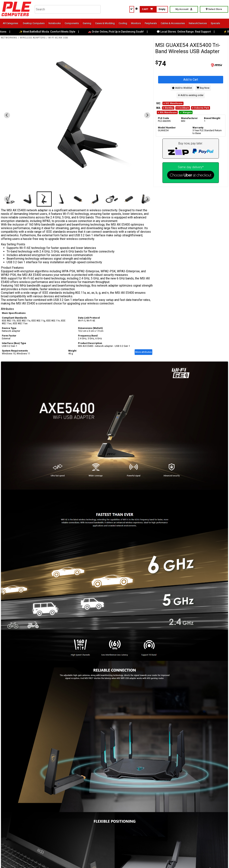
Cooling (123, 23)
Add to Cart (191, 80)
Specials (215, 23)
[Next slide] (147, 115)
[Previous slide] (7, 115)
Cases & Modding (105, 23)
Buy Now (203, 88)
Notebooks (55, 23)
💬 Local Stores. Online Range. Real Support (188, 32)
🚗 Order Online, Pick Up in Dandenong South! (120, 32)
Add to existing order (191, 95)
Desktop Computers (34, 23)
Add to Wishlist (182, 88)
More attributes (143, 352)
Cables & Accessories (173, 23)
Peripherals (151, 23)
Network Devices (198, 23)
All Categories (10, 23)
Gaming (87, 23)
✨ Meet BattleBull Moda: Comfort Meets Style (51, 32)
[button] (10, 199)
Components (72, 23)
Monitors (136, 23)
